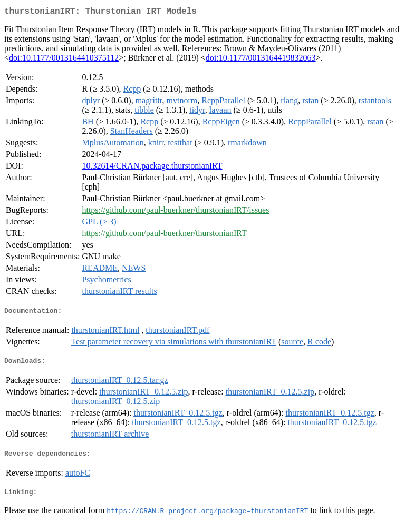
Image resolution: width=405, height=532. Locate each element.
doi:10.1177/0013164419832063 (261, 60)
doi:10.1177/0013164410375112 (64, 60)
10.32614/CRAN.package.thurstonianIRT (152, 168)
